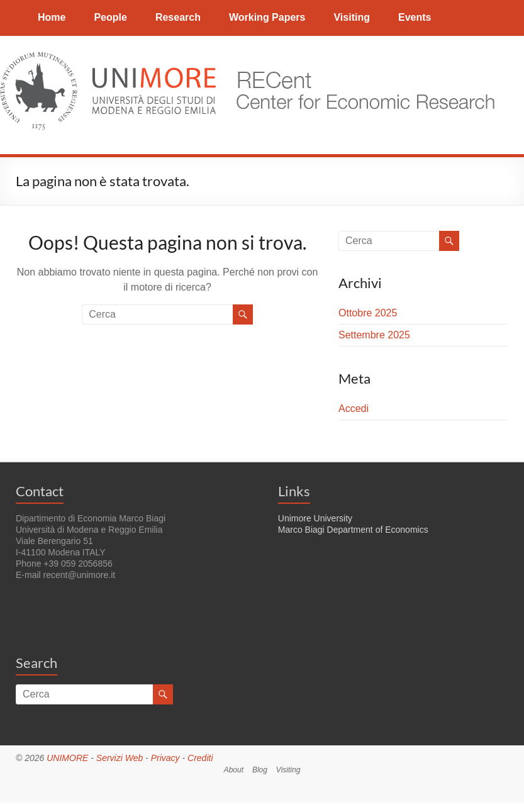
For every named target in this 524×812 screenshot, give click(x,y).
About (234, 770)
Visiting (352, 17)
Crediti (200, 758)
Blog (260, 770)
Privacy (165, 758)
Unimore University (315, 518)
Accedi (354, 409)
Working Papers (267, 17)
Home (52, 17)
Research (178, 17)
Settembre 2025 (374, 335)
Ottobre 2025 (368, 313)
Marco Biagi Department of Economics (353, 530)
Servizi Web (120, 758)
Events (415, 17)
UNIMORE (67, 758)
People (110, 17)
